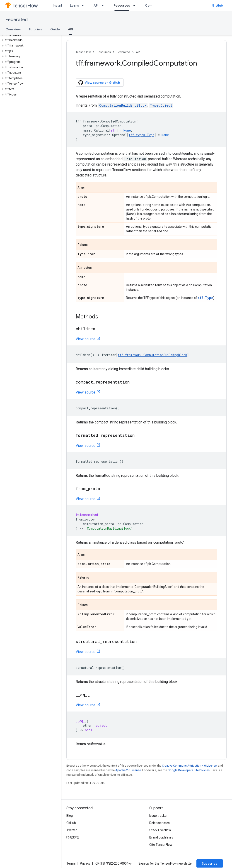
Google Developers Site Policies (189, 770)
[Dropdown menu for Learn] (84, 5)
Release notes (159, 823)
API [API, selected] (70, 29)
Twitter (72, 830)
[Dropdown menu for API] (104, 5)
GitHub (217, 5)
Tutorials (35, 29)
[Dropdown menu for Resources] (135, 5)
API (96, 5)
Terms (71, 863)
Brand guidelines (161, 837)
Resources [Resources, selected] (122, 5)
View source (86, 339)
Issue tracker (158, 816)
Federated (17, 20)
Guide (55, 29)
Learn (74, 5)
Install (57, 5)
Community (154, 5)
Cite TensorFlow (161, 845)
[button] (30, 35)
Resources (104, 52)
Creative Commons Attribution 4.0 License (189, 766)
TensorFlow (83, 52)
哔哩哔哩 (73, 837)
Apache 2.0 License (128, 770)
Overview (13, 29)
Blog (70, 816)
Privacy (85, 863)
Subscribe (210, 863)
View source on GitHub (99, 83)
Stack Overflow (160, 830)
